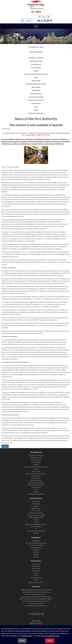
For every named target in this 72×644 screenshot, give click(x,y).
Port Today (36, 504)
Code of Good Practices (36, 100)
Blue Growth (36, 81)
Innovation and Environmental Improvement (36, 597)
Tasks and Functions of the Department (36, 592)
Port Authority (33, 47)
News (42, 47)
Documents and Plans (36, 603)
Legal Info (36, 621)
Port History (36, 564)
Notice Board (36, 103)
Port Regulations (36, 526)
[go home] (48, 17)
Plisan (36, 77)
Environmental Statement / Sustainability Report (36, 599)
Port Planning (36, 68)
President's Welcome (36, 58)
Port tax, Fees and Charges (36, 515)
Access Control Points (36, 97)
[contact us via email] (44, 17)
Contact (36, 110)
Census (36, 522)
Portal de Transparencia (36, 113)
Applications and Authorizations (36, 524)
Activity (36, 554)
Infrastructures (36, 64)
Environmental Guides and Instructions (36, 601)
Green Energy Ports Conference (36, 606)
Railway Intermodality (36, 517)
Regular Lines (36, 508)
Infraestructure (36, 548)
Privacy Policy (36, 623)
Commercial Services (36, 513)
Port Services (36, 511)
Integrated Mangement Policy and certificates (36, 590)
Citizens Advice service (36, 582)
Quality (36, 71)
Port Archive (36, 566)
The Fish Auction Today (36, 545)
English (37, 11)
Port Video (36, 571)
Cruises (36, 573)
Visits (36, 575)
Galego (35, 11)
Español (32, 11)
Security (36, 520)
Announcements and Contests (36, 84)
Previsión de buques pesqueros (36, 543)
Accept (50, 641)
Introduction (36, 501)
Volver (5, 446)
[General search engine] (32, 17)
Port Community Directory (36, 531)
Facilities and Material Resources (36, 594)
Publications (36, 90)
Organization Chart (36, 61)
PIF (36, 529)
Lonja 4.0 (36, 550)
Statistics (36, 506)
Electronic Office (36, 94)
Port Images (36, 569)
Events (36, 580)
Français (40, 11)
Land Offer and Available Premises (36, 74)
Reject (22, 641)
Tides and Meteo (36, 578)
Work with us (36, 87)
